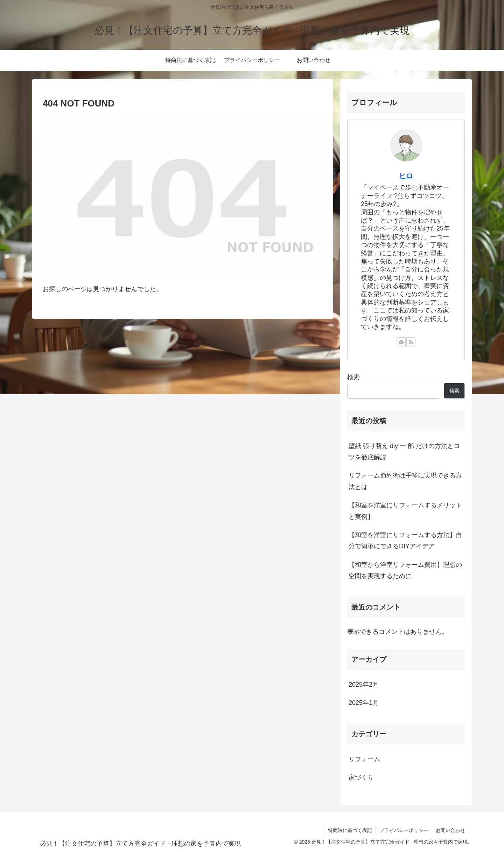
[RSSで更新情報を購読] (411, 342)
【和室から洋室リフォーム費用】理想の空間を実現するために (405, 570)
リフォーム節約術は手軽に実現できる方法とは (405, 481)
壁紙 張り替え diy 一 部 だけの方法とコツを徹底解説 (404, 452)
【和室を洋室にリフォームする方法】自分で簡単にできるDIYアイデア (405, 541)
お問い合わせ (450, 830)
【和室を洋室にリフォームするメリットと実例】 (405, 511)
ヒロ (406, 176)
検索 (353, 377)
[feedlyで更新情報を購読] (401, 342)
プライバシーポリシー (404, 830)
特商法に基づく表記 (350, 830)
